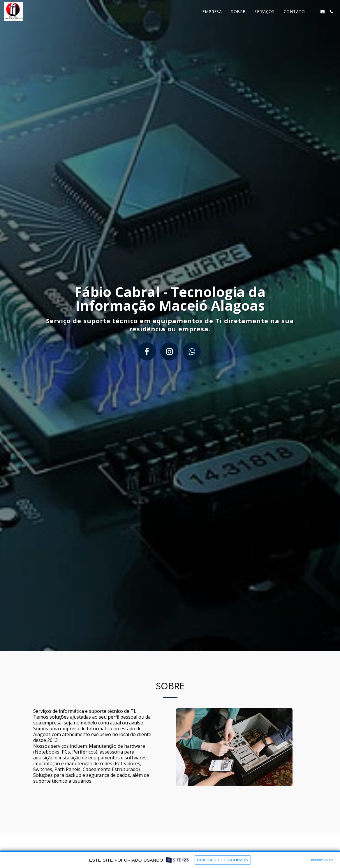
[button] (314, 12)
